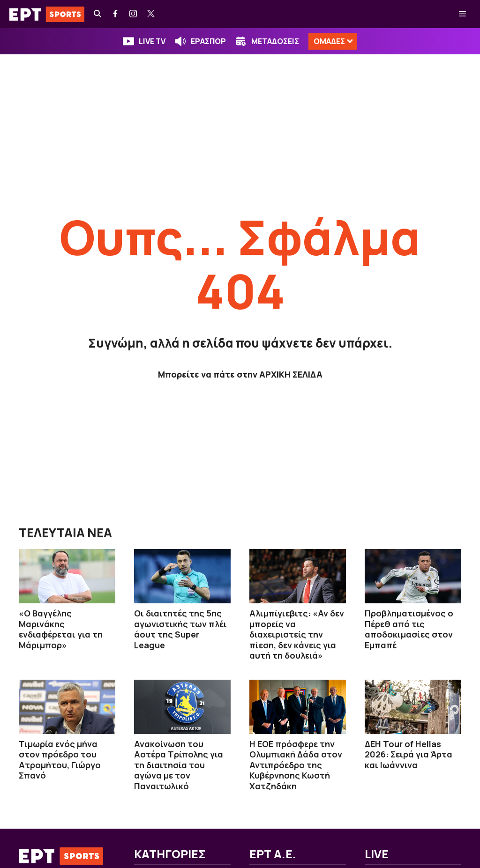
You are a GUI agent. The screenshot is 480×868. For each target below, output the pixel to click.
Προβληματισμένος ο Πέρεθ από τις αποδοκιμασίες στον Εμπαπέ (409, 629)
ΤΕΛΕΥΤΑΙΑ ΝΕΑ (65, 533)
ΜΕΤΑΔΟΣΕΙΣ (275, 41)
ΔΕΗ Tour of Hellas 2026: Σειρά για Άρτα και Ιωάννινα (409, 754)
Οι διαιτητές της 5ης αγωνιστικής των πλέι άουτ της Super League (180, 629)
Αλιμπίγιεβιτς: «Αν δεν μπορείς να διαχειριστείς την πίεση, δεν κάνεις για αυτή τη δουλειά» (297, 634)
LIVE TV (152, 41)
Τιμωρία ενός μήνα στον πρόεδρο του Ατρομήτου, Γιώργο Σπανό (60, 760)
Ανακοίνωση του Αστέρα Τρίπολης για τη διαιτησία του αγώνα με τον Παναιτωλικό (179, 765)
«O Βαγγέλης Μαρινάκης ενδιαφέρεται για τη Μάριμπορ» (61, 629)
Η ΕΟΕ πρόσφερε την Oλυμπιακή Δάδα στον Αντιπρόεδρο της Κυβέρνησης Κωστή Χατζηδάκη (296, 765)
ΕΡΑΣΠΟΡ (208, 41)
